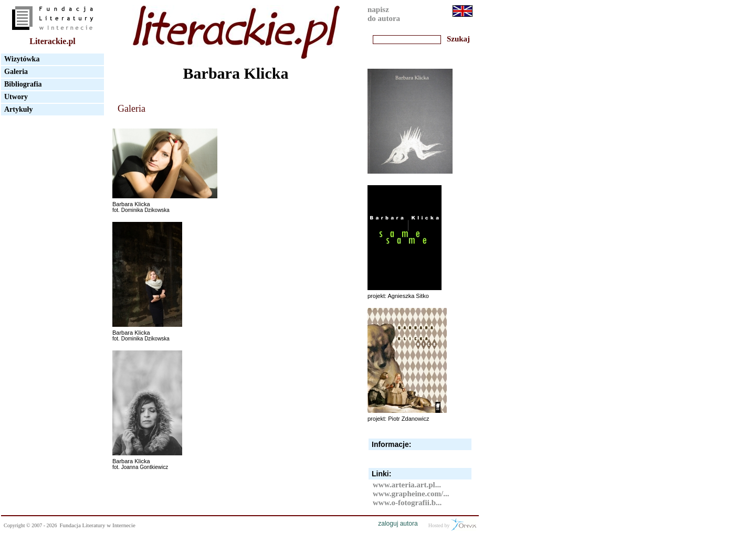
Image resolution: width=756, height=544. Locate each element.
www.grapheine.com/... (411, 494)
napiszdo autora (384, 14)
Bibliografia (23, 84)
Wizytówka (22, 59)
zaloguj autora (398, 524)
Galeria (16, 72)
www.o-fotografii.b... (407, 503)
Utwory (16, 97)
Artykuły (18, 109)
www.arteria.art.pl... (407, 485)
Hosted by (452, 525)
